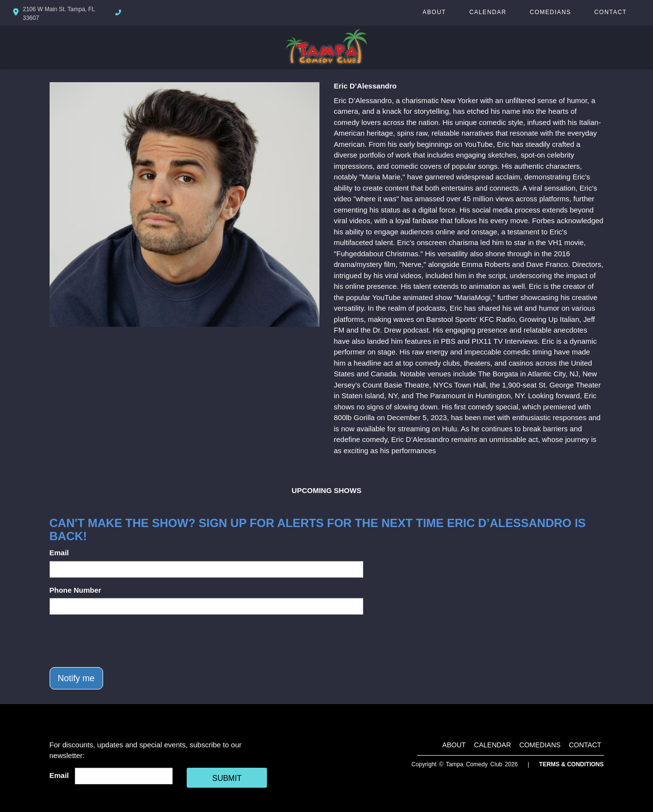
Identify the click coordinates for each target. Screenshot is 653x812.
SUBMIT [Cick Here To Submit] (227, 778)
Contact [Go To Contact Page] (610, 12)
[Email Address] (124, 776)
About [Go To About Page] (434, 12)
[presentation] (124, 641)
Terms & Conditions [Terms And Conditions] (572, 764)
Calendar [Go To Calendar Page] (488, 12)
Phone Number (76, 590)
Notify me (76, 678)
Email (59, 553)
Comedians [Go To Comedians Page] (550, 12)
